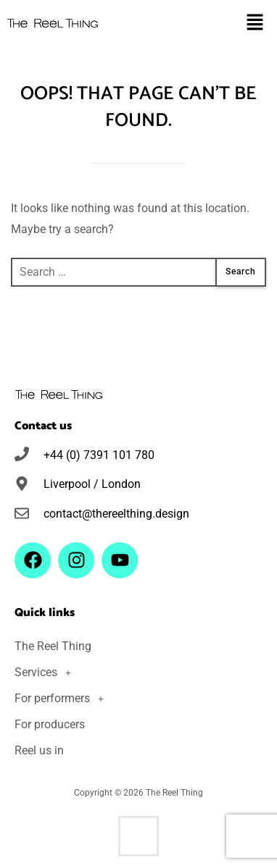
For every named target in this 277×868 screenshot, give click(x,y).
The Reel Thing (53, 646)
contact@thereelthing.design (116, 514)
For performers (63, 699)
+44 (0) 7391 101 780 (99, 455)
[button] (255, 23)
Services (47, 673)
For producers (50, 724)
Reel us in (39, 750)
